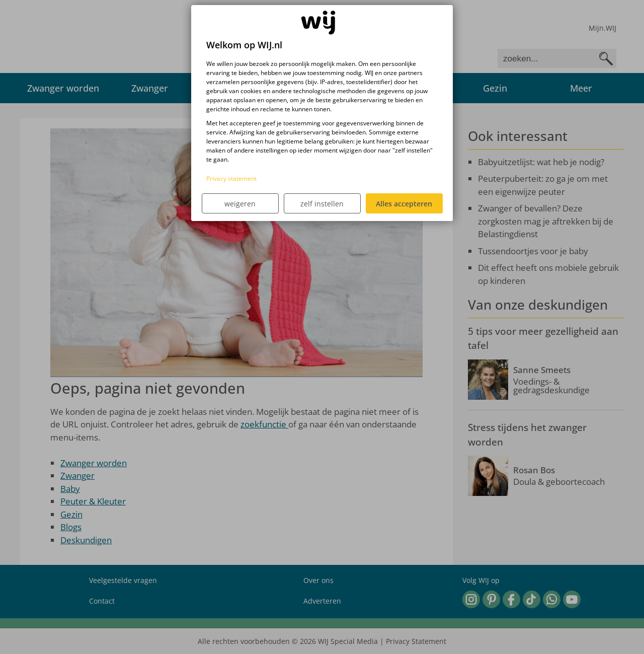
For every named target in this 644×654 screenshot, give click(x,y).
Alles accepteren (404, 204)
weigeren (240, 204)
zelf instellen (322, 204)
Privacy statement (231, 178)
